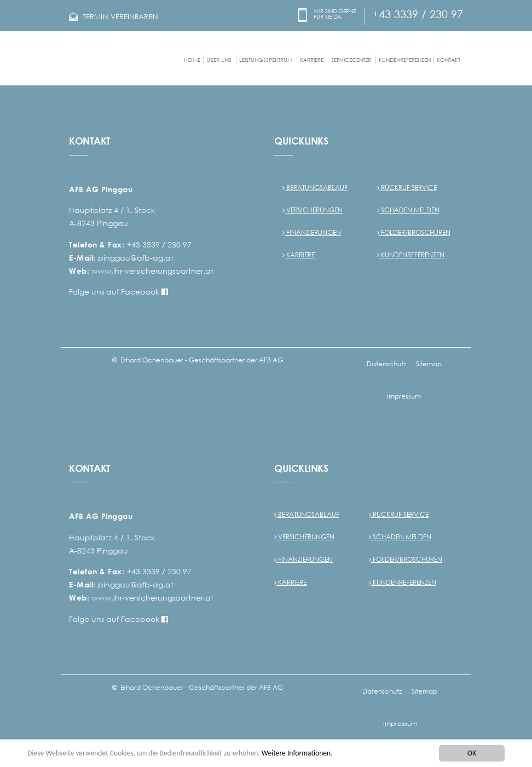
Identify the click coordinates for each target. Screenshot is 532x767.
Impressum (404, 396)
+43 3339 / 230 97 (418, 14)
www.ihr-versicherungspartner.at (152, 271)
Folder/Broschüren (414, 232)
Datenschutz (386, 364)
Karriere (299, 255)
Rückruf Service (407, 188)
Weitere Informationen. (297, 754)
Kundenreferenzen (405, 60)
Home (192, 60)
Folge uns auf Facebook (118, 292)
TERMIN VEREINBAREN (120, 16)
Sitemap (429, 364)
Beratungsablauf (315, 188)
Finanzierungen (312, 232)
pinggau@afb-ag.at (136, 258)
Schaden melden (408, 210)
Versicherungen (313, 210)
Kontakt (449, 60)
